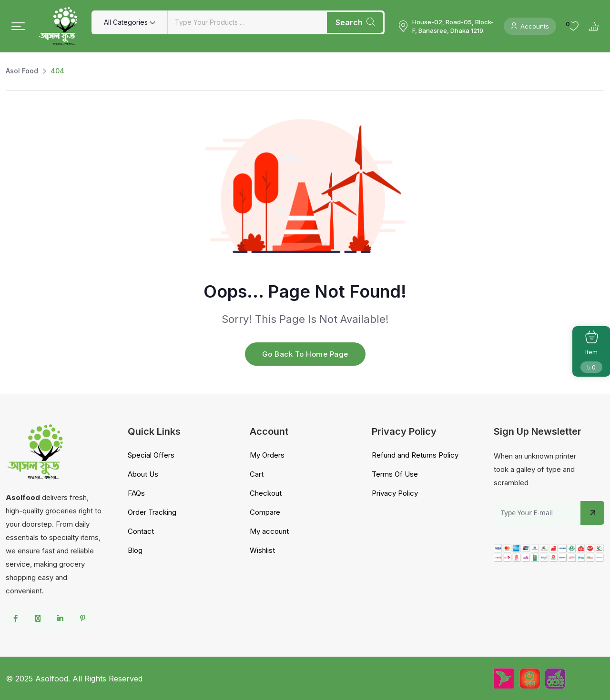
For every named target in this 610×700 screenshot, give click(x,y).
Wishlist (262, 550)
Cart (257, 474)
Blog (135, 550)
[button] (18, 26)
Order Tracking (152, 512)
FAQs (136, 493)
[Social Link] (15, 619)
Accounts (530, 26)
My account (269, 531)
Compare (265, 512)
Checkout (266, 493)
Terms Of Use (395, 474)
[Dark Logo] (58, 26)
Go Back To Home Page (305, 354)
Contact (141, 531)
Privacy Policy (395, 493)
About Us (143, 474)
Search (355, 22)
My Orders (267, 455)
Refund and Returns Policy (415, 455)
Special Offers (151, 455)
